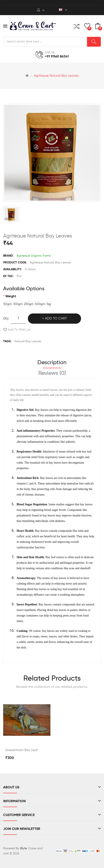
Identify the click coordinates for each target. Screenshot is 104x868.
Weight (11, 296)
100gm (18, 304)
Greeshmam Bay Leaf (21, 750)
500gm (40, 304)
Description (52, 363)
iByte (23, 848)
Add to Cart (56, 319)
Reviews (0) (52, 373)
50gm (8, 304)
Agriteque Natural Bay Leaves (56, 76)
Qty (6, 318)
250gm (29, 304)
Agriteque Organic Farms (34, 256)
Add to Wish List (19, 330)
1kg (49, 304)
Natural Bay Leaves (28, 341)
